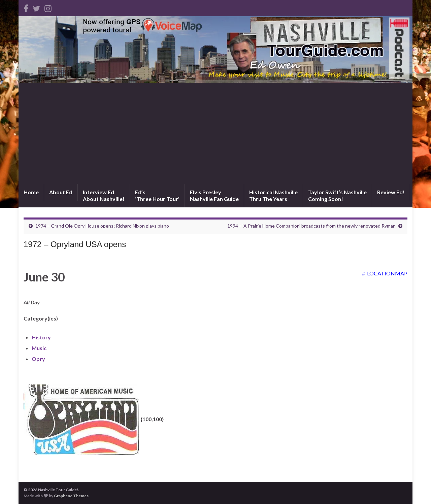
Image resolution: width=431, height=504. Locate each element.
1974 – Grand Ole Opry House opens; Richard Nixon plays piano (102, 226)
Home (31, 192)
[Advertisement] (215, 133)
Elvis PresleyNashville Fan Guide (214, 195)
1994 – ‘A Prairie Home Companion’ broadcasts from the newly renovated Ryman (311, 226)
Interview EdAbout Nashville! (104, 195)
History (41, 337)
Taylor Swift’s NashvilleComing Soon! (337, 195)
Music (39, 348)
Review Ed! (391, 192)
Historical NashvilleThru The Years (273, 195)
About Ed (61, 192)
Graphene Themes (71, 496)
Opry (38, 359)
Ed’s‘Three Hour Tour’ (157, 195)
